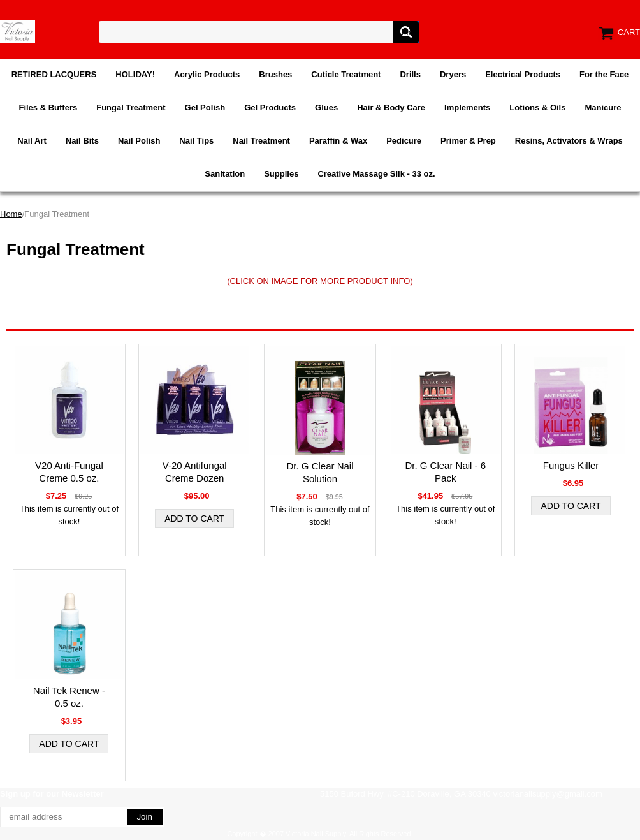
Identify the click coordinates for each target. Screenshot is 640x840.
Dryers (453, 74)
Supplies (281, 174)
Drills (410, 74)
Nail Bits (82, 141)
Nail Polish (139, 141)
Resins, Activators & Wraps (569, 141)
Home (11, 214)
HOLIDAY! (135, 74)
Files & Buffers (48, 107)
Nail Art (32, 141)
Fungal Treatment (131, 107)
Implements (467, 107)
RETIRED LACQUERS (54, 74)
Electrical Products (523, 74)
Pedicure (404, 141)
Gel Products (270, 107)
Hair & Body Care (391, 107)
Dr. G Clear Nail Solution (320, 472)
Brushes (275, 74)
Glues (326, 107)
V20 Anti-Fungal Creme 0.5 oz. (69, 472)
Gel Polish (205, 107)
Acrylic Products (207, 74)
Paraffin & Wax (338, 141)
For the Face (604, 74)
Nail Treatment (261, 141)
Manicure (603, 107)
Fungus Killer (571, 465)
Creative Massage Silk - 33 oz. (376, 174)
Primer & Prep (468, 141)
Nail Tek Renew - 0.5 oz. (69, 697)
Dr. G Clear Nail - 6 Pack (445, 472)
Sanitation (225, 174)
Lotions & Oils (537, 107)
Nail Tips (196, 141)
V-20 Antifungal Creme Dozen (195, 472)
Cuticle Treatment (346, 74)
